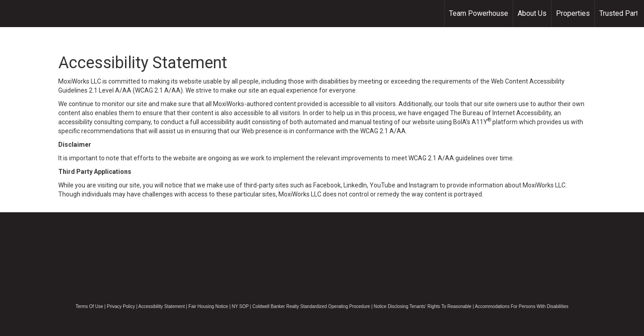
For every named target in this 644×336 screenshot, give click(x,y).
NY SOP (240, 306)
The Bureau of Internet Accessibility (500, 113)
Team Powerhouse (479, 13)
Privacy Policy (121, 306)
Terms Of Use (89, 306)
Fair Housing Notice (208, 306)
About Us (532, 13)
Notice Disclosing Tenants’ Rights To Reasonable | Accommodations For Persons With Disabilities (471, 306)
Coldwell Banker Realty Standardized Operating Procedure (311, 306)
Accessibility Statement (162, 306)
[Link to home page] (12, 14)
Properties (573, 13)
